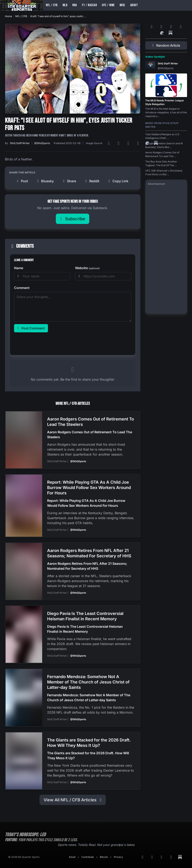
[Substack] (171, 33)
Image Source (94, 143)
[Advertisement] (166, 249)
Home (8, 16)
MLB (65, 5)
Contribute (88, 852)
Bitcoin (104, 852)
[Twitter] (139, 143)
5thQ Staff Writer (20, 143)
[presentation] (45, 343)
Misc (122, 5)
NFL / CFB (52, 5)
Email (72, 852)
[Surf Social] (162, 33)
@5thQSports (42, 143)
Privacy (118, 852)
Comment (22, 288)
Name (19, 268)
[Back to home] (22, 5)
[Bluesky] (129, 143)
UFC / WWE (108, 5)
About (134, 5)
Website (87, 268)
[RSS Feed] (109, 143)
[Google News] (119, 143)
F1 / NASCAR (90, 5)
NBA (75, 5)
